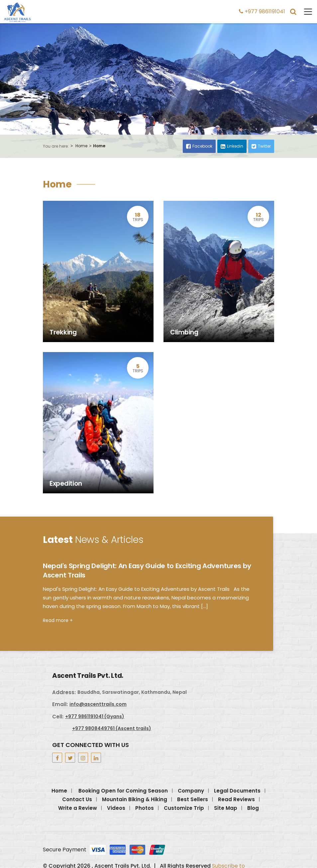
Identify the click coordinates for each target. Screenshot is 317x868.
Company (191, 791)
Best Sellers (193, 799)
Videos (116, 808)
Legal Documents (237, 791)
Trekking (63, 332)
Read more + (58, 620)
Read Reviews (236, 799)
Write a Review (78, 808)
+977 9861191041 (262, 11)
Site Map (226, 808)
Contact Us (77, 799)
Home (81, 146)
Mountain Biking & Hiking (135, 799)
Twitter (261, 146)
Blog (253, 808)
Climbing (184, 332)
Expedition (66, 484)
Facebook (199, 146)
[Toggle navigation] (305, 12)
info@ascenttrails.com (98, 704)
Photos (145, 808)
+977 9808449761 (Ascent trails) (112, 728)
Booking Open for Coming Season (123, 791)
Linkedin (232, 146)
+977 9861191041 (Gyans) (95, 716)
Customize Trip (184, 808)
